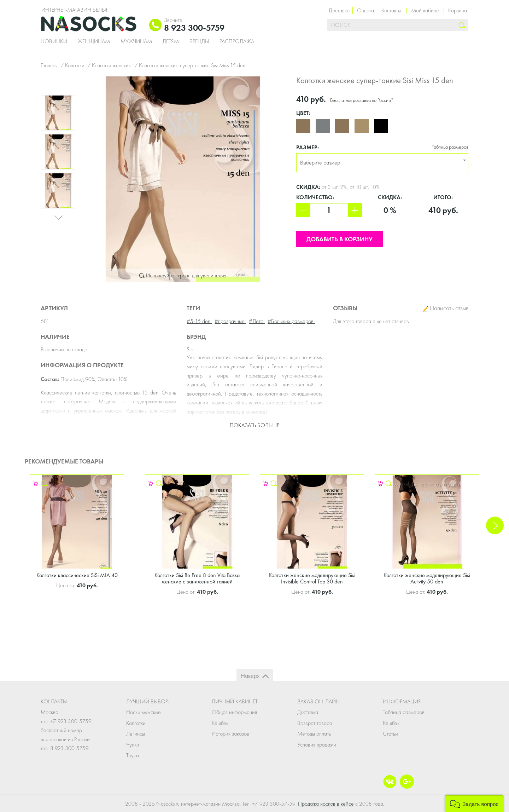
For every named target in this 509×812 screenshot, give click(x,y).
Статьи (390, 734)
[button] (474, 803)
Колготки (136, 723)
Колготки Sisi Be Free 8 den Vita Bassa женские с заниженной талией (197, 578)
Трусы (133, 755)
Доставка (339, 10)
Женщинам (94, 41)
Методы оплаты (314, 734)
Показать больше (255, 425)
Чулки (133, 745)
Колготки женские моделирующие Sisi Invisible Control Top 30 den (312, 578)
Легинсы (136, 734)
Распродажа (237, 41)
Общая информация (234, 712)
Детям (171, 41)
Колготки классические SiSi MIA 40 (77, 575)
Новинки (54, 41)
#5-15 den (199, 321)
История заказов (230, 734)
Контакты (391, 10)
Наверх (250, 676)
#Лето (257, 321)
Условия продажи (317, 745)
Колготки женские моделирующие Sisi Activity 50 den (427, 578)
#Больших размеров (291, 321)
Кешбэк (220, 723)
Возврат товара (315, 723)
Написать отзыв (449, 308)
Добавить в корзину (340, 239)
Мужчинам (136, 41)
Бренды (199, 41)
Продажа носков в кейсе (326, 804)
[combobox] (382, 163)
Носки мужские (144, 712)
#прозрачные (230, 321)
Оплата (365, 10)
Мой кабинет (426, 10)
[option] (183, 179)
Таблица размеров (450, 147)
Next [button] (58, 219)
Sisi (190, 349)
